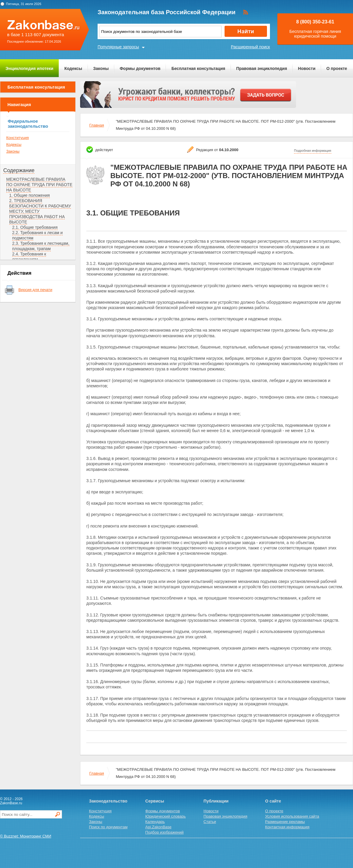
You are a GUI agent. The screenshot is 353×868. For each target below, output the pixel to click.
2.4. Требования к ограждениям (29, 257)
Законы (101, 68)
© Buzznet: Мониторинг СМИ (26, 836)
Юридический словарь (166, 816)
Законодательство (108, 801)
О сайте (273, 801)
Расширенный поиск (250, 47)
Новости (307, 68)
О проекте (337, 68)
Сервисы (155, 801)
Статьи (210, 822)
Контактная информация (287, 827)
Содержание (19, 170)
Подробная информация (313, 151)
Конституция (18, 138)
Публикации (216, 801)
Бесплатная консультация (198, 68)
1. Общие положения (30, 195)
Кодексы (73, 68)
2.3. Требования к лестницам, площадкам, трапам (41, 246)
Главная (97, 125)
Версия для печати (35, 290)
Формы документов (140, 68)
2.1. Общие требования (35, 227)
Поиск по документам (108, 827)
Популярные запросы (118, 47)
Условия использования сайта (292, 816)
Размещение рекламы (285, 822)
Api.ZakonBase (158, 827)
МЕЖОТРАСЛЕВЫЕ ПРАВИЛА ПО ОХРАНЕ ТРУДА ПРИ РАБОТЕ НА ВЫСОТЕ (39, 185)
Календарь (155, 822)
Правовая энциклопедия (261, 68)
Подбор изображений (164, 832)
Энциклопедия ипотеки (30, 68)
